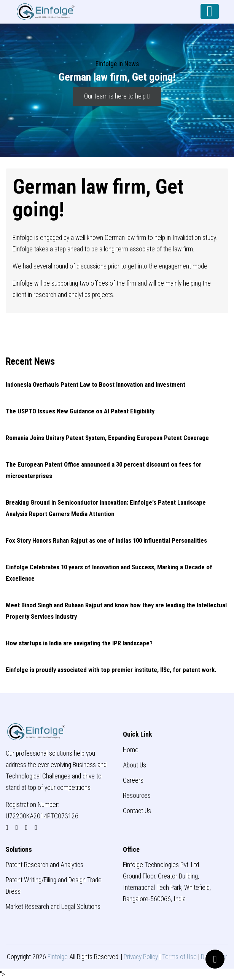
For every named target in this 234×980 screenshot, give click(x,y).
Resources (137, 796)
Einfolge (58, 957)
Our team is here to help (117, 96)
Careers (133, 780)
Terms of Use (179, 957)
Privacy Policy (141, 957)
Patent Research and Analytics (45, 865)
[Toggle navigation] (210, 11)
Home (131, 750)
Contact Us (137, 811)
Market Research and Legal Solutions (53, 907)
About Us (135, 765)
